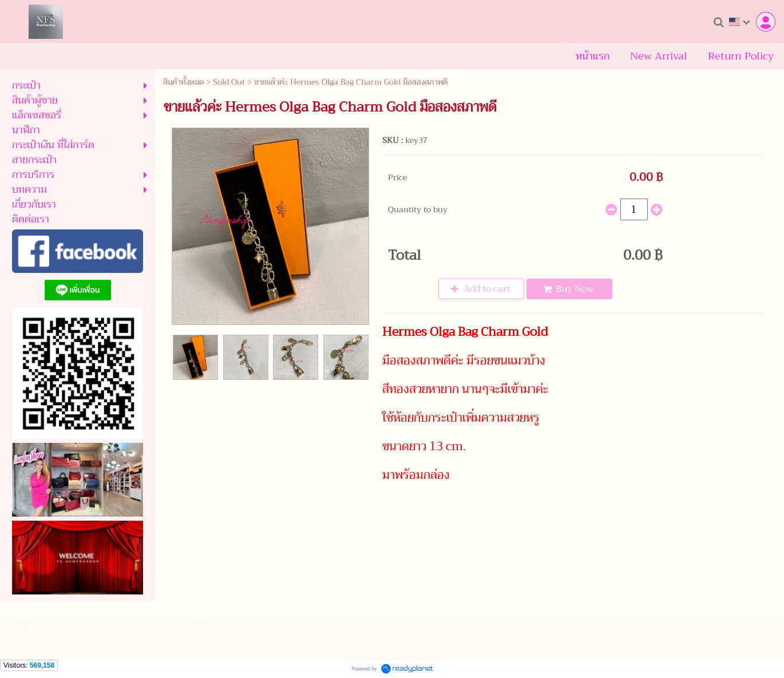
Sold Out (229, 82)
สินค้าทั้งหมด (183, 82)
